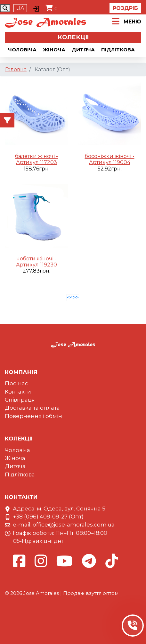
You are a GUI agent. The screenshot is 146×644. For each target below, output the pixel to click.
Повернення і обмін (33, 416)
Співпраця (20, 400)
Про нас (16, 383)
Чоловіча (22, 50)
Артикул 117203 (36, 162)
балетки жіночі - (36, 156)
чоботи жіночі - (37, 259)
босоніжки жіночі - (110, 156)
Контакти (18, 392)
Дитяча (83, 50)
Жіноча (54, 50)
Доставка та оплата (32, 408)
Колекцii (73, 37)
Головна (16, 70)
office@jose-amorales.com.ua (74, 525)
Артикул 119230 (36, 265)
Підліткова (118, 50)
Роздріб (125, 8)
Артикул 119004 (110, 162)
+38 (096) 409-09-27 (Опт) (48, 517)
